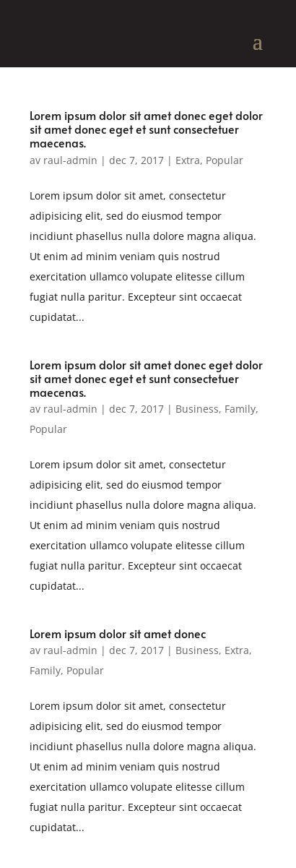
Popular (225, 160)
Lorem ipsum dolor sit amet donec (118, 633)
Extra (188, 160)
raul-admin (70, 160)
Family (240, 409)
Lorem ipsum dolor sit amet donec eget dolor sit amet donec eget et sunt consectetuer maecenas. (146, 129)
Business (197, 409)
